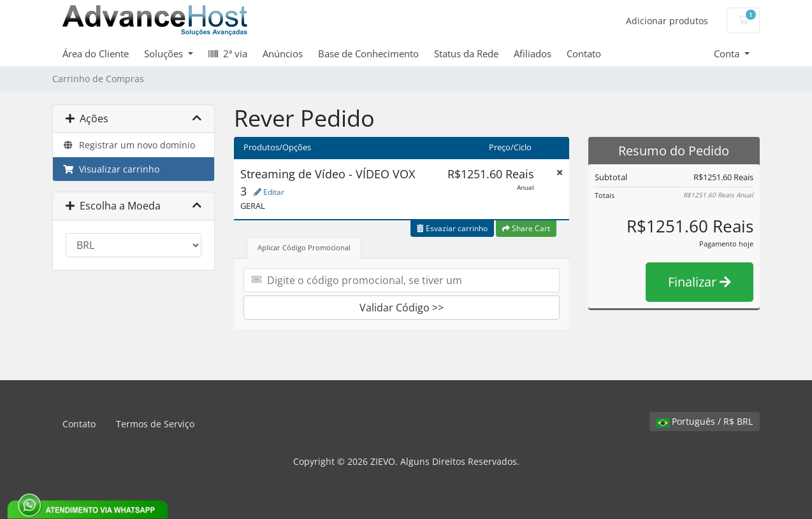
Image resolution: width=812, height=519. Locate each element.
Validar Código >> (402, 308)
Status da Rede (466, 53)
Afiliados (533, 53)
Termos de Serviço (155, 424)
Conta (728, 53)
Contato (584, 53)
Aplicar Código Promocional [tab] (304, 247)
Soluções (165, 53)
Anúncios (283, 53)
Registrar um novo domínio (129, 145)
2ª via (228, 53)
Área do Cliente (96, 53)
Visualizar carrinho (111, 169)
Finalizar (700, 282)
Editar (269, 192)
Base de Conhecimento (368, 53)
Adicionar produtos (667, 21)
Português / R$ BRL (705, 421)
